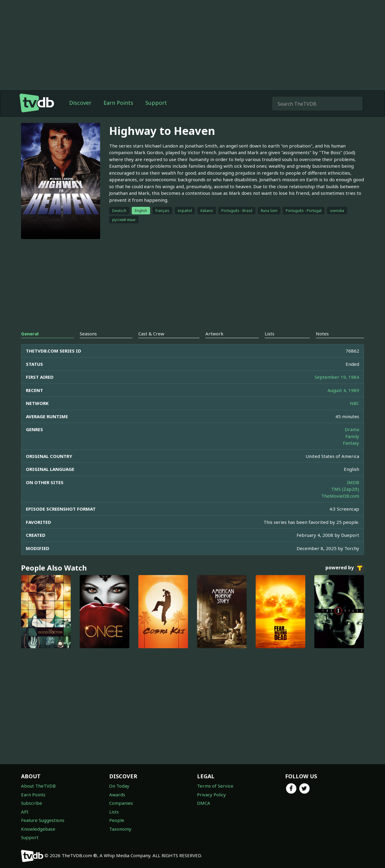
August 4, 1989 (343, 390)
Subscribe (32, 803)
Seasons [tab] (88, 334)
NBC (354, 403)
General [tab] (30, 334)
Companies (121, 803)
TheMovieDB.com (340, 496)
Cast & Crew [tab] (151, 334)
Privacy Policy (211, 795)
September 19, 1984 (337, 377)
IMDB (353, 482)
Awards (117, 795)
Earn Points (118, 103)
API (25, 812)
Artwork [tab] (214, 334)
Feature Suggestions (43, 820)
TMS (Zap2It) (345, 489)
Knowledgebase (38, 829)
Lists (114, 812)
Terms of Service (215, 786)
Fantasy (351, 443)
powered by (345, 568)
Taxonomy (120, 829)
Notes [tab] (322, 334)
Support (156, 103)
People (117, 820)
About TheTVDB (38, 786)
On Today (119, 786)
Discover (80, 103)
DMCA (204, 803)
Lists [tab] (269, 334)
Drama (352, 429)
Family (352, 436)
